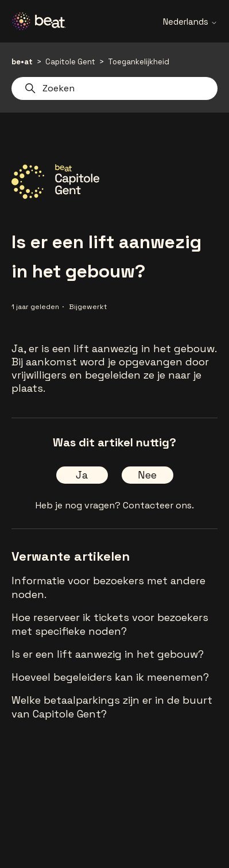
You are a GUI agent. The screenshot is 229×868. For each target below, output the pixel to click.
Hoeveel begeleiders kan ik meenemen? (110, 677)
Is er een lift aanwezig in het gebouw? (108, 654)
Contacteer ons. (158, 505)
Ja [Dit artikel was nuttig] (82, 475)
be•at (22, 62)
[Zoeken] (114, 88)
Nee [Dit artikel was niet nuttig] (147, 475)
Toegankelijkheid (139, 62)
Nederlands (190, 22)
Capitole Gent (70, 62)
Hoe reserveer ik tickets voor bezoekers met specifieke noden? (110, 624)
